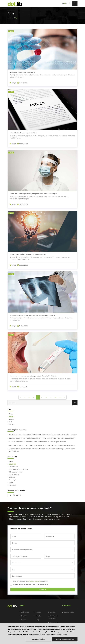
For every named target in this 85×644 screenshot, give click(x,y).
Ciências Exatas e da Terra (18, 469)
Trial (10, 422)
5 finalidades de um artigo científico (23, 133)
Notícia (11, 419)
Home (9, 18)
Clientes (39, 616)
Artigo (11, 417)
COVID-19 (12, 464)
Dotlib (11, 483)
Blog (37, 620)
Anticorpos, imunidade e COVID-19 (22, 72)
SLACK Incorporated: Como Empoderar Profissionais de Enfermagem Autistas (37, 442)
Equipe (24, 616)
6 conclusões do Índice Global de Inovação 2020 (28, 255)
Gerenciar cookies (38, 639)
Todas (11, 462)
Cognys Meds (69, 612)
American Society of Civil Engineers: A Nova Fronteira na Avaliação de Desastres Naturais (41, 445)
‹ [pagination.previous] (21, 397)
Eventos (38, 612)
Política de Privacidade (34, 581)
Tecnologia (13, 480)
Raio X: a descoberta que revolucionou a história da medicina (32, 315)
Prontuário (13, 485)
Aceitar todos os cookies (65, 639)
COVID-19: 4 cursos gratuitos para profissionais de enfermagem (33, 194)
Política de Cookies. (61, 635)
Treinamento (13, 467)
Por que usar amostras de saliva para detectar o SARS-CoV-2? (33, 376)
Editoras (24, 620)
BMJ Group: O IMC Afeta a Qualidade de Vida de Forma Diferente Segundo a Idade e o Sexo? (43, 435)
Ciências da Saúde (15, 472)
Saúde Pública (14, 475)
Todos (11, 414)
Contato (53, 612)
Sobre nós (25, 612)
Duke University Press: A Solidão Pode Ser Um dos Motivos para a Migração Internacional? (42, 438)
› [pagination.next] (64, 397)
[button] (65, 4)
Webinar (12, 425)
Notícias (12, 477)
